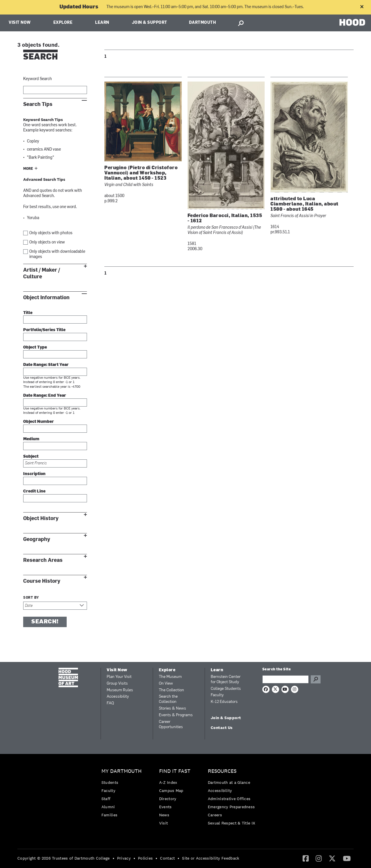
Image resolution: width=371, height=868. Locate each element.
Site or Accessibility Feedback (211, 858)
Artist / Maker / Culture (42, 273)
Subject (31, 457)
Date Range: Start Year (46, 365)
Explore (63, 23)
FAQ (110, 703)
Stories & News (172, 709)
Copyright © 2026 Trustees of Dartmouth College (64, 858)
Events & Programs (176, 715)
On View (166, 684)
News (164, 815)
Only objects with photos (51, 233)
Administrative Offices (229, 799)
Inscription (34, 474)
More (28, 169)
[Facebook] (306, 858)
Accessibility (118, 697)
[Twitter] (332, 858)
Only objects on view (47, 242)
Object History (41, 518)
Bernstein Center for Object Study (226, 680)
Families (109, 815)
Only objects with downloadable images (57, 254)
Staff (106, 799)
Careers (215, 815)
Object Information (46, 298)
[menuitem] (123, 794)
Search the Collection (168, 699)
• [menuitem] (113, 858)
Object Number (39, 422)
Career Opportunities (171, 724)
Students (110, 782)
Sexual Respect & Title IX (232, 823)
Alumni (108, 807)
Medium (31, 439)
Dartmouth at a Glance (229, 782)
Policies (145, 858)
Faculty (217, 695)
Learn (102, 23)
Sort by (31, 598)
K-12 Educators (224, 702)
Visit (164, 823)
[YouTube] (347, 858)
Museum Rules (120, 690)
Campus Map (171, 791)
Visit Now (20, 23)
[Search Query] (285, 679)
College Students (226, 689)
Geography (37, 539)
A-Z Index (168, 782)
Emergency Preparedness (231, 807)
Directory (168, 799)
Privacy (124, 858)
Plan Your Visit (119, 677)
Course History (42, 581)
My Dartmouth (122, 771)
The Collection (171, 690)
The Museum (170, 677)
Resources (222, 771)
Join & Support (150, 23)
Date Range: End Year (45, 396)
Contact (167, 858)
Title (28, 313)
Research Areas (43, 560)
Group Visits (117, 684)
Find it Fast (175, 771)
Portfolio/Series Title (44, 330)
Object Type (35, 348)
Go (316, 679)
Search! (45, 622)
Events (166, 807)
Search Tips (38, 104)
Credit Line (34, 491)
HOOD (352, 22)
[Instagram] (319, 858)
